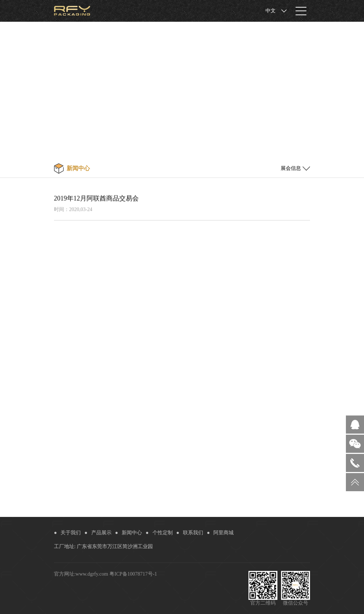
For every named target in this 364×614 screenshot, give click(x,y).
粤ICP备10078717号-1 (133, 574)
